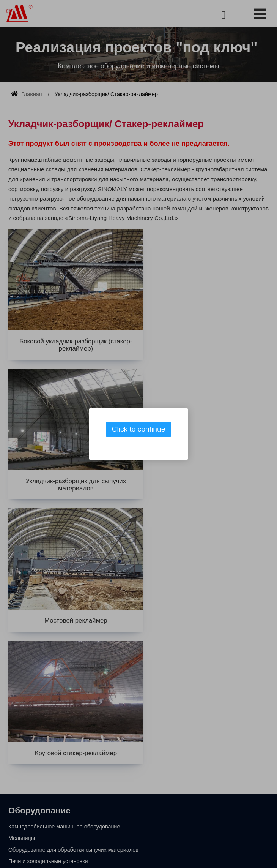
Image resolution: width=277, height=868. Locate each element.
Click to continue (139, 429)
